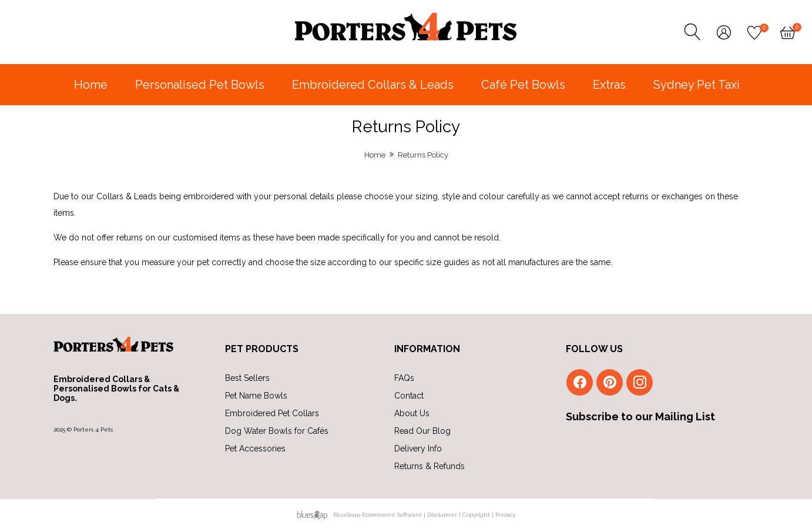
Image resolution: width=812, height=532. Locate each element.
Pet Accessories (255, 449)
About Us (412, 413)
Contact (409, 396)
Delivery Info (418, 449)
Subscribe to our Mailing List (640, 416)
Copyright (476, 515)
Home (91, 85)
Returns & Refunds (430, 466)
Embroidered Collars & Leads (373, 85)
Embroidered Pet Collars (272, 413)
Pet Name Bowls (256, 396)
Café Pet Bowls (523, 85)
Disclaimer (442, 515)
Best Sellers (247, 378)
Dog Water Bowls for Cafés (277, 431)
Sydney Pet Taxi (697, 85)
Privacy (505, 515)
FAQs (404, 378)
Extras (609, 85)
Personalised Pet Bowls (200, 85)
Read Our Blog (422, 431)
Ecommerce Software (392, 515)
